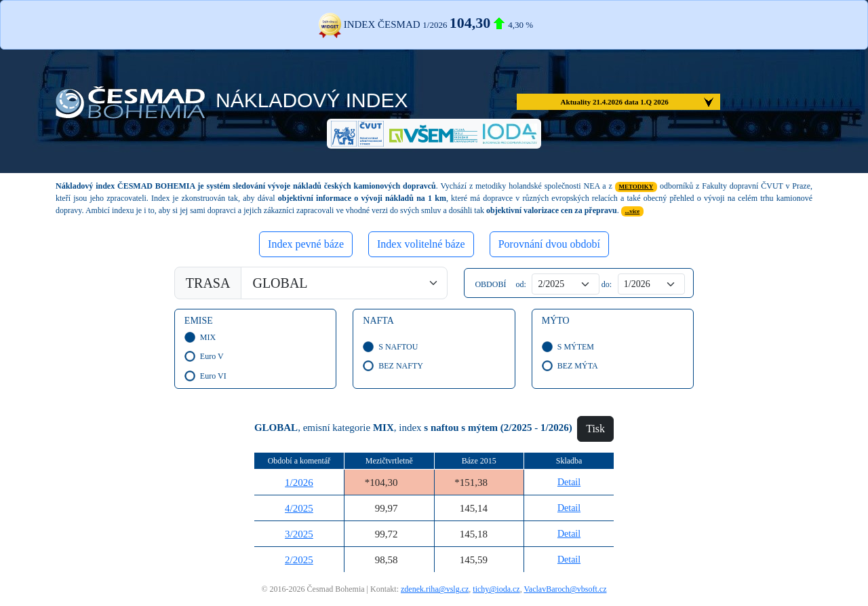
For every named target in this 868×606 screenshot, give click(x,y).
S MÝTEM (574, 347)
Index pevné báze (306, 244)
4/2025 (299, 508)
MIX (206, 337)
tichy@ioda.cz (496, 589)
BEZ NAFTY (399, 366)
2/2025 (299, 560)
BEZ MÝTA (576, 366)
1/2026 (299, 482)
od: (519, 284)
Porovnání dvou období (549, 244)
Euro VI (211, 376)
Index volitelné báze (421, 244)
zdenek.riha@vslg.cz (435, 589)
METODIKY (636, 187)
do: (606, 284)
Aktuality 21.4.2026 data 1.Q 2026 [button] (615, 102)
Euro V (210, 356)
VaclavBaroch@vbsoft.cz (565, 589)
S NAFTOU (396, 347)
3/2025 (299, 534)
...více (633, 211)
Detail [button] (569, 482)
